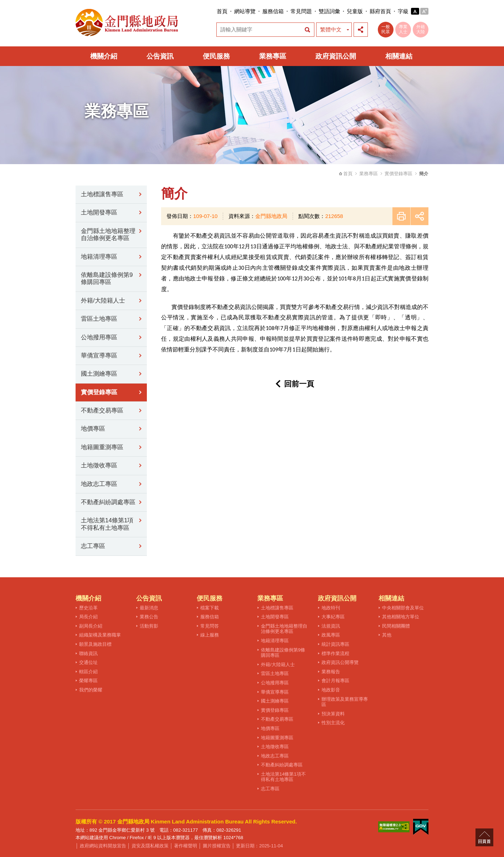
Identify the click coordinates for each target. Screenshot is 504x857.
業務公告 (149, 617)
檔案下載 (210, 608)
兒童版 (355, 11)
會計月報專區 (335, 681)
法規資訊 (331, 626)
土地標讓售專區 (102, 194)
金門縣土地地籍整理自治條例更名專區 (108, 235)
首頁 (222, 11)
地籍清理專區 (99, 257)
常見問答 (210, 626)
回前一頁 (299, 384)
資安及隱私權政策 (150, 846)
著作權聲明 (186, 846)
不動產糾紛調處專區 (108, 502)
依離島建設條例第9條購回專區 (107, 278)
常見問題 (301, 11)
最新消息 (149, 608)
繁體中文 (331, 29)
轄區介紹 (88, 672)
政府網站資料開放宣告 (103, 846)
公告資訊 (160, 56)
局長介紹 (88, 617)
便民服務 (216, 56)
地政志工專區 (99, 484)
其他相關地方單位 (401, 617)
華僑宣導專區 (99, 356)
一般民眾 (386, 29)
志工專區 (93, 546)
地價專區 (93, 429)
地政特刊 (331, 608)
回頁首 (484, 837)
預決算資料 (333, 714)
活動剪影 (149, 626)
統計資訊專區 (335, 644)
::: (214, 11)
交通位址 (88, 662)
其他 (387, 635)
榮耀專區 (88, 681)
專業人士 (403, 29)
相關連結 (399, 56)
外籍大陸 (421, 29)
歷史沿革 (88, 608)
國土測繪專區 (99, 374)
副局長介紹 (91, 626)
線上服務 (210, 635)
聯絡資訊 (88, 653)
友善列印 (401, 216)
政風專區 (331, 635)
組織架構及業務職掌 (100, 635)
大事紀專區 (333, 617)
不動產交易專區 (102, 410)
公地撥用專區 (99, 337)
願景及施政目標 (95, 644)
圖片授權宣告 (217, 846)
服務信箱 (273, 11)
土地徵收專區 (99, 465)
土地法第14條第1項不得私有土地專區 (107, 524)
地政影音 (331, 690)
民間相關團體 (396, 626)
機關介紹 (104, 56)
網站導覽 (245, 11)
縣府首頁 (380, 11)
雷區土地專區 (99, 319)
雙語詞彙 (329, 11)
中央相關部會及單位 (403, 608)
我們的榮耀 (91, 690)
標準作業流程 (335, 653)
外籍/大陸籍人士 (103, 301)
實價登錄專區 (398, 174)
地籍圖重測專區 (102, 447)
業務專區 (273, 56)
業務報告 (331, 672)
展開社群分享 (361, 30)
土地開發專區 (99, 212)
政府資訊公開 (336, 56)
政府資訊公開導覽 (340, 662)
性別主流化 (333, 723)
